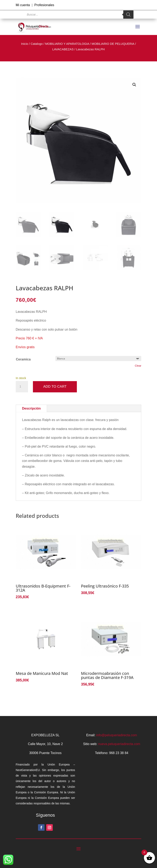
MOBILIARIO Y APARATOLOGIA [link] (67, 44)
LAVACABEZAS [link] (63, 49)
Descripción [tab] (31, 408)
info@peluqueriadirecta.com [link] (117, 735)
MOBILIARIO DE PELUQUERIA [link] (113, 44)
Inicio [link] (25, 44)
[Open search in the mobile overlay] (78, 15)
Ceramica (23, 359)
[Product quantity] (22, 387)
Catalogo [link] (37, 44)
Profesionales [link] (44, 5)
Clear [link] (138, 366)
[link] (35, 27)
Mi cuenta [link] (23, 5)
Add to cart (55, 387)
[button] (134, 85)
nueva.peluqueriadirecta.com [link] (119, 744)
